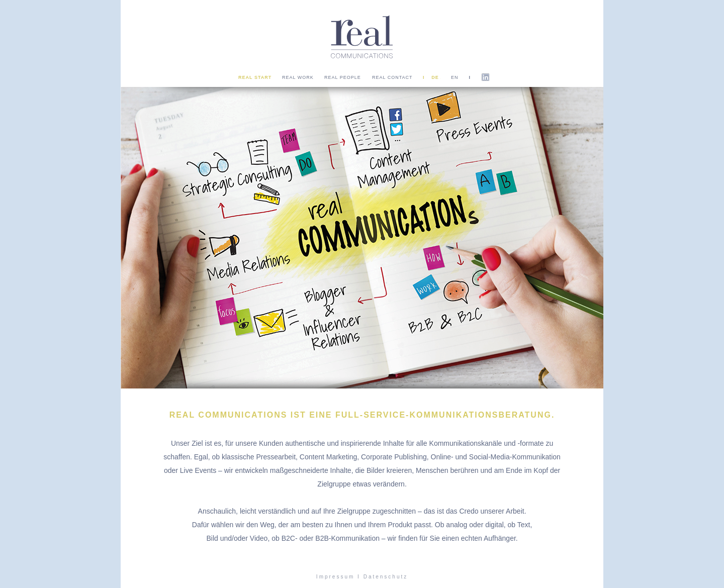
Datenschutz (386, 577)
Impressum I (338, 577)
